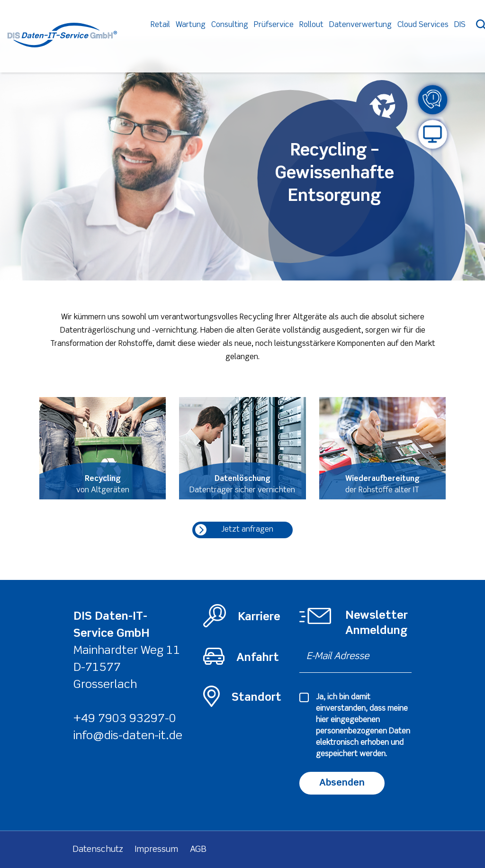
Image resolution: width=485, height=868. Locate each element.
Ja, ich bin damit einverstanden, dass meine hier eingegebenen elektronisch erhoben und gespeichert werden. (363, 726)
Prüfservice (295, 38)
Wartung (211, 38)
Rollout (332, 38)
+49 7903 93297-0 (125, 719)
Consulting (251, 38)
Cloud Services (444, 38)
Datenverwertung (381, 38)
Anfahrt (258, 658)
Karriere (259, 617)
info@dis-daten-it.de (128, 736)
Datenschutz (98, 850)
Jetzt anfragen (234, 530)
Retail (181, 38)
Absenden (342, 783)
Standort (256, 698)
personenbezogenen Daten (363, 732)
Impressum (157, 850)
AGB (198, 850)
